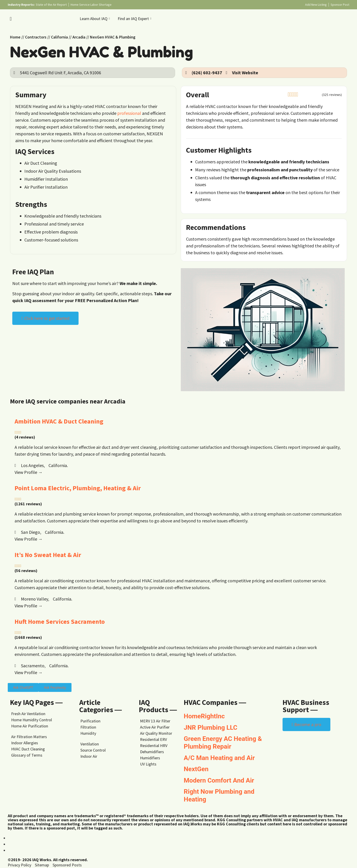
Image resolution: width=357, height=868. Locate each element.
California (59, 37)
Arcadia (79, 37)
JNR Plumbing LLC (210, 728)
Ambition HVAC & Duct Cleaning (59, 421)
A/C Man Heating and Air (219, 758)
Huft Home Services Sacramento (60, 621)
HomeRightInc (204, 716)
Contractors (36, 37)
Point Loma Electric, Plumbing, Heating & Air (78, 488)
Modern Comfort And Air (219, 780)
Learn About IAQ (95, 19)
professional (129, 113)
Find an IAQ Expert (135, 19)
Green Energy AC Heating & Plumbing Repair (223, 743)
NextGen (196, 769)
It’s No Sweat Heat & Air (48, 555)
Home (15, 37)
